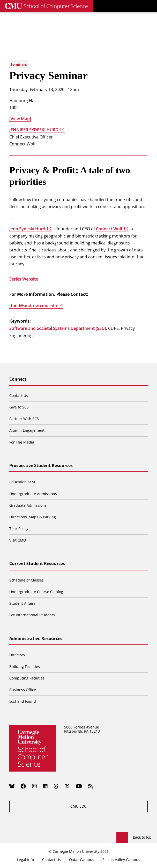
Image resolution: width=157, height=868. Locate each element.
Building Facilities (25, 666)
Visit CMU (18, 540)
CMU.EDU (78, 806)
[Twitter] (67, 786)
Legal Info (25, 860)
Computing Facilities (27, 678)
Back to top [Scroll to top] (142, 837)
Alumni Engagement (27, 430)
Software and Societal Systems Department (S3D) (58, 328)
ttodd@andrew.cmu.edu (33, 306)
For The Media (22, 442)
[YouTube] (79, 786)
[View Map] (20, 119)
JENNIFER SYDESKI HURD (34, 130)
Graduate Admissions (28, 505)
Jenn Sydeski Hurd (27, 229)
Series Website (24, 279)
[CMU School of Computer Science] (47, 6)
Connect (18, 379)
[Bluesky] (12, 786)
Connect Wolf (109, 229)
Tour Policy (19, 529)
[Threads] (56, 786)
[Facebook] (23, 786)
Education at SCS (24, 482)
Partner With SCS (24, 419)
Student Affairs (22, 603)
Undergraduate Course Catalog (36, 592)
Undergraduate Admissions (33, 494)
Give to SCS (19, 407)
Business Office (23, 690)
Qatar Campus (82, 860)
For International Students (32, 615)
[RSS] (91, 786)
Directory (17, 655)
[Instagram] (34, 786)
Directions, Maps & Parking (33, 517)
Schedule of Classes (27, 580)
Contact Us (19, 395)
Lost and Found (23, 701)
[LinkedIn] (45, 786)
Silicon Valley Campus (121, 860)
